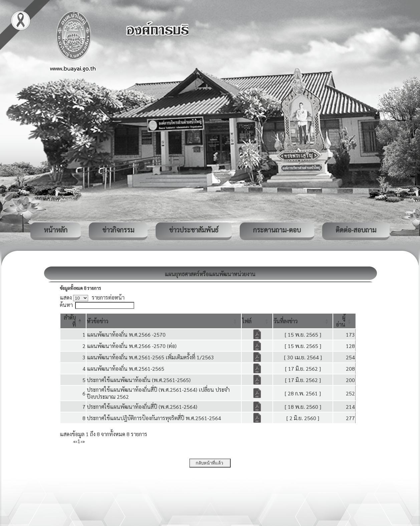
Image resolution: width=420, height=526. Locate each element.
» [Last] (83, 441)
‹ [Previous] (77, 441)
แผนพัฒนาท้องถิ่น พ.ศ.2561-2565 (126, 369)
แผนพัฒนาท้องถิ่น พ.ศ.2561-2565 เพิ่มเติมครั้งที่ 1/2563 (150, 357)
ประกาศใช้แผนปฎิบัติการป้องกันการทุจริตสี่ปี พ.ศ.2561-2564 (154, 418)
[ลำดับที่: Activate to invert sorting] (73, 321)
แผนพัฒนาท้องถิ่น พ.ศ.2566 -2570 (126, 334)
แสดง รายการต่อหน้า (92, 297)
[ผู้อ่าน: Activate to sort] (344, 321)
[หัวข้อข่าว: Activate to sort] (164, 321)
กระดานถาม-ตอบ (277, 230)
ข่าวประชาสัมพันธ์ (194, 230)
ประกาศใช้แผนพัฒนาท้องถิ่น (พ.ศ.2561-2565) (139, 380)
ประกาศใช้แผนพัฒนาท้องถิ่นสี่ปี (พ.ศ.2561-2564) (142, 407)
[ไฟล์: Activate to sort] (257, 321)
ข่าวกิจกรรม (118, 230)
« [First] (74, 441)
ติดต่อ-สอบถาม (356, 230)
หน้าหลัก (56, 230)
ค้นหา (66, 305)
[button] (97, 321)
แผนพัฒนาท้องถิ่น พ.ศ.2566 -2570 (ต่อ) (132, 346)
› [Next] (81, 441)
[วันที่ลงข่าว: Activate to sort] (303, 321)
